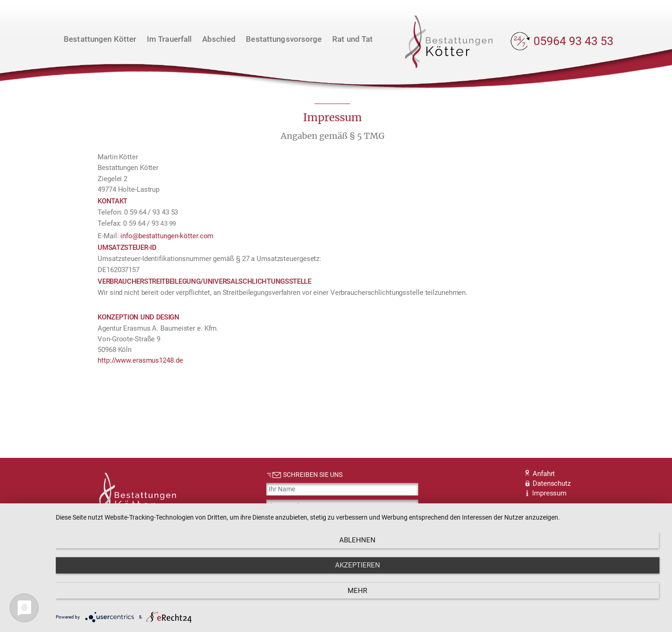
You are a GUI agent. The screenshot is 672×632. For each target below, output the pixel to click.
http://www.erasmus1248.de (140, 360)
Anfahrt (540, 474)
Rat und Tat (352, 39)
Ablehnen (147, 600)
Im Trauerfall (169, 39)
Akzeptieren (359, 600)
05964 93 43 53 (573, 41)
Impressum (546, 493)
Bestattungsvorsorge (284, 39)
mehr (572, 600)
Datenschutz (548, 483)
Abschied (219, 39)
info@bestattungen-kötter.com (167, 236)
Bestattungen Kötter (100, 39)
